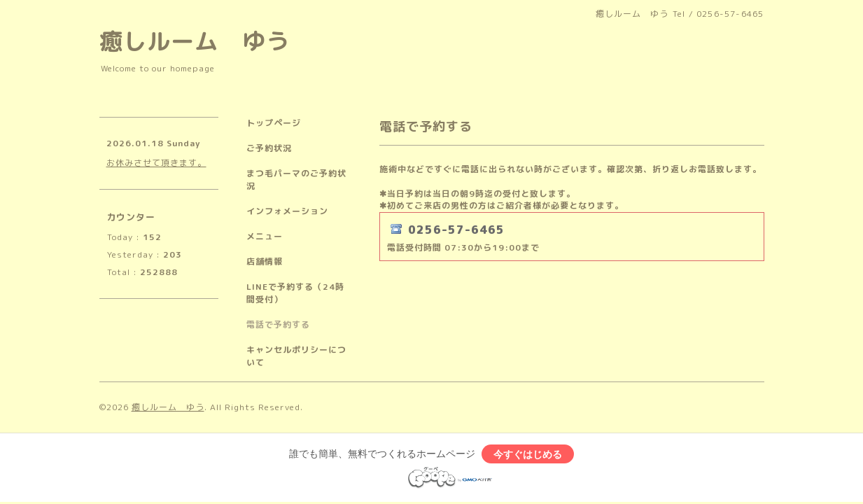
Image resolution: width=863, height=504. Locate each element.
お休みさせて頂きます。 (156, 163)
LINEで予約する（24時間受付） (295, 293)
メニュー (265, 236)
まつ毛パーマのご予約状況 (296, 180)
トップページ (274, 123)
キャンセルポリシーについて (296, 356)
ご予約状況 (269, 148)
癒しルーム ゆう (195, 41)
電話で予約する (278, 324)
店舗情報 (265, 261)
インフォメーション (287, 211)
